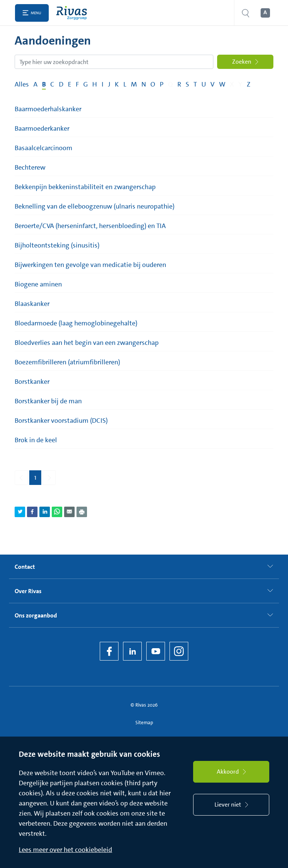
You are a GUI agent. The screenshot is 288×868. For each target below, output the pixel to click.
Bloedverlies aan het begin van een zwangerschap (87, 343)
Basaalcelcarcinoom (43, 148)
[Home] (73, 13)
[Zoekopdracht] (114, 62)
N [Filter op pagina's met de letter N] (144, 84)
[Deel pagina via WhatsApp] (57, 512)
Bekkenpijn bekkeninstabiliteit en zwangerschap (85, 187)
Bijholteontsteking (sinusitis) (57, 245)
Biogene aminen (38, 284)
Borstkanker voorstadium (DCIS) (61, 421)
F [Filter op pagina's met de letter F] (77, 84)
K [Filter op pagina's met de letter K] (117, 84)
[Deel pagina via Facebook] (32, 512)
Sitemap (144, 723)
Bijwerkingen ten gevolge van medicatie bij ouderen (90, 265)
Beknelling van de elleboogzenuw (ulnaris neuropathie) (94, 206)
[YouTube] (156, 651)
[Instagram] (179, 651)
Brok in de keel (36, 440)
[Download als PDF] (82, 512)
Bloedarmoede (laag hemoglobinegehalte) (76, 323)
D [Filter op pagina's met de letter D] (61, 84)
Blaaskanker (32, 304)
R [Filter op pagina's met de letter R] (179, 84)
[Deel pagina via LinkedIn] (45, 512)
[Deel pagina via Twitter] (20, 512)
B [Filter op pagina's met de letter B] (44, 84)
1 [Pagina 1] (35, 477)
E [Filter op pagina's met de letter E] (70, 84)
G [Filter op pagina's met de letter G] (85, 84)
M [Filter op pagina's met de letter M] (134, 84)
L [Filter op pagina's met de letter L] (125, 84)
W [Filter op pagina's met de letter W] (222, 84)
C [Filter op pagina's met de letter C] (52, 84)
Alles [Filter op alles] (22, 84)
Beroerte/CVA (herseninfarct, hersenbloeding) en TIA (90, 226)
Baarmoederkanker (42, 128)
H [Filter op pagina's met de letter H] (95, 84)
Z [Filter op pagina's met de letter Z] (249, 84)
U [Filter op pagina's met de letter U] (204, 84)
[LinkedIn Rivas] (132, 651)
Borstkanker (32, 382)
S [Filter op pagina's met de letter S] (187, 84)
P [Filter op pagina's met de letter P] (162, 84)
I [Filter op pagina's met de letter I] (103, 84)
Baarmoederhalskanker (48, 109)
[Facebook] (109, 651)
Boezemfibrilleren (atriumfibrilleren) (67, 362)
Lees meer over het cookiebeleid (65, 850)
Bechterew (30, 167)
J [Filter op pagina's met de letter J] (109, 84)
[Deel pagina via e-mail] (69, 512)
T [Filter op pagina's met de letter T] (195, 84)
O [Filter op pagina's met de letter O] (153, 84)
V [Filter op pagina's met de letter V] (212, 84)
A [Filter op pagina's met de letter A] (35, 84)
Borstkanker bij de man (48, 401)
